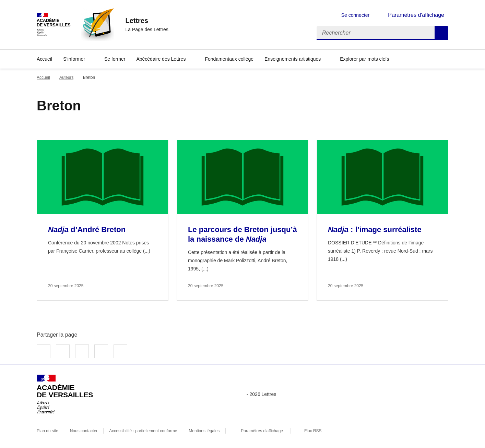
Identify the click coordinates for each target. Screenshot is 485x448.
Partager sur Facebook (44, 351)
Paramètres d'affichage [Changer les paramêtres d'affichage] (416, 15)
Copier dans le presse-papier (120, 351)
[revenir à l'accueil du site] (147, 21)
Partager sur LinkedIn (82, 351)
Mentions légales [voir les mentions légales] (204, 431)
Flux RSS (313, 431)
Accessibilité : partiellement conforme (143, 431)
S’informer (74, 59)
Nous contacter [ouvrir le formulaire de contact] (84, 431)
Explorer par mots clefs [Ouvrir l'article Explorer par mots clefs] (364, 59)
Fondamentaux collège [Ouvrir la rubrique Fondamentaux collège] (229, 59)
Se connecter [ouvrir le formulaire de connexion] (356, 15)
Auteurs (66, 77)
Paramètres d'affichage (262, 431)
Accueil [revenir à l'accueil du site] (43, 77)
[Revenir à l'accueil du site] (65, 394)
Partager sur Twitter (63, 351)
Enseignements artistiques (293, 59)
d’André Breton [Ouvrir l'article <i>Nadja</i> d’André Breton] (87, 229)
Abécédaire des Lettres (161, 59)
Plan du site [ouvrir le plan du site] (48, 431)
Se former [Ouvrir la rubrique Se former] (115, 59)
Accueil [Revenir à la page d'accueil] (44, 59)
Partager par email (101, 351)
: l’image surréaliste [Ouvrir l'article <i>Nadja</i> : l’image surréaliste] (375, 229)
